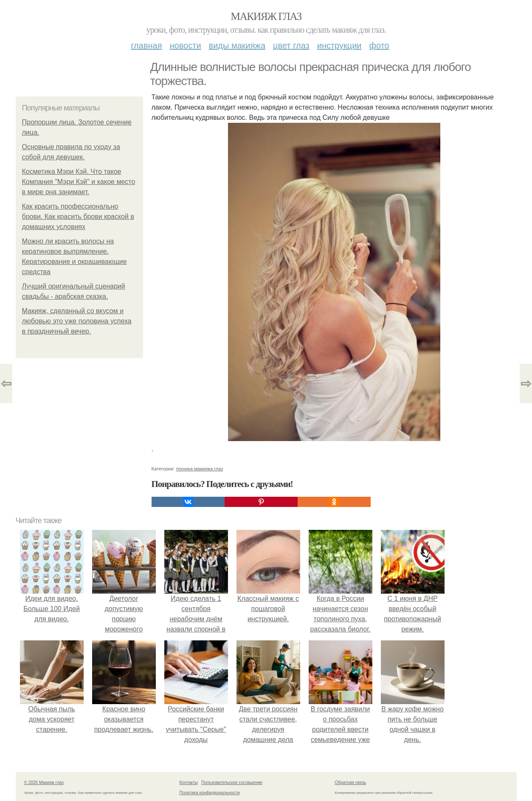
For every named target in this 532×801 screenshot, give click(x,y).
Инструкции (339, 45)
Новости (186, 45)
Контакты (189, 783)
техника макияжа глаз (199, 469)
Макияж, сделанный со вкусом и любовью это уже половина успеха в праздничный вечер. (77, 321)
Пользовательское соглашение (232, 783)
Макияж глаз (266, 16)
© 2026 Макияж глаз (44, 783)
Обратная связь (351, 783)
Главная (146, 45)
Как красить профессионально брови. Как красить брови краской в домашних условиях (78, 217)
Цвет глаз (291, 45)
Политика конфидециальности (210, 793)
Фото (379, 45)
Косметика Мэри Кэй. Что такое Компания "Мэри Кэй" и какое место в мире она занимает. (79, 182)
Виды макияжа (237, 45)
